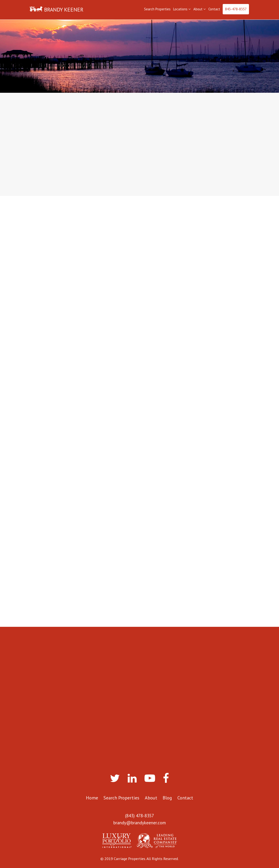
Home (92, 798)
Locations (182, 9)
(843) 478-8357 (139, 816)
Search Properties (157, 9)
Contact (214, 9)
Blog (167, 798)
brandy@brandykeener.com (140, 823)
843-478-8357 (236, 9)
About (200, 9)
